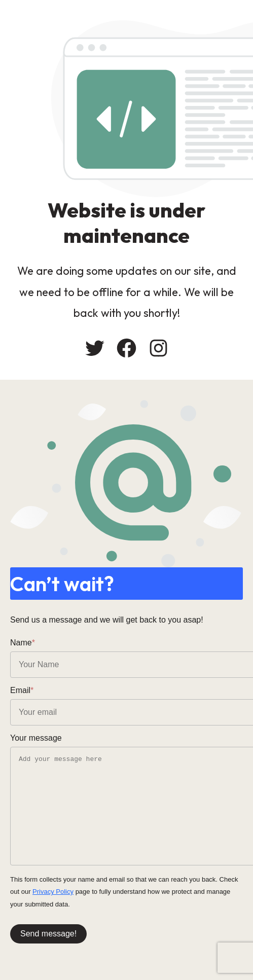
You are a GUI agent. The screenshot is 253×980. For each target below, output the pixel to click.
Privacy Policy (53, 892)
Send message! (48, 934)
